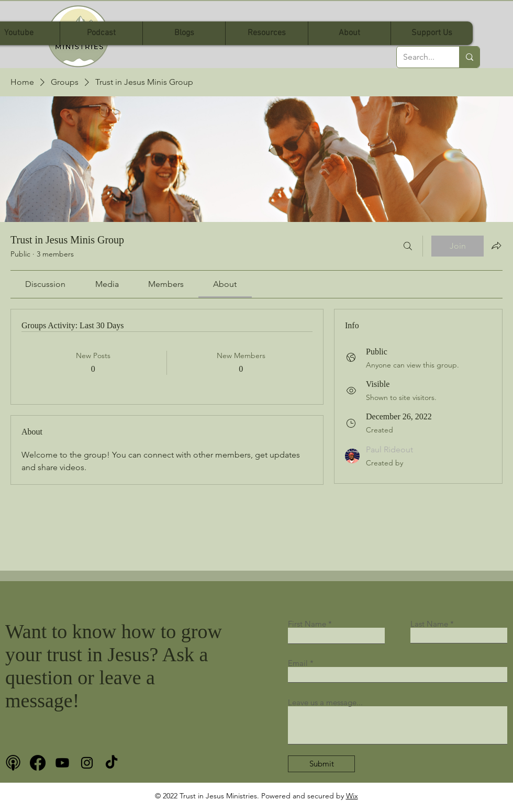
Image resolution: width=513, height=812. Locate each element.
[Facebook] (38, 763)
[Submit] (321, 764)
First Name (307, 624)
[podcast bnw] (13, 763)
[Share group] (496, 246)
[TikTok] (111, 763)
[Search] (408, 246)
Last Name (429, 624)
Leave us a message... (325, 702)
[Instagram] (87, 763)
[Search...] (420, 57)
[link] (45, 284)
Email (298, 663)
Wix (352, 796)
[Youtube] (62, 763)
